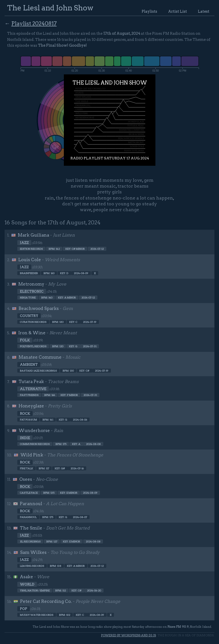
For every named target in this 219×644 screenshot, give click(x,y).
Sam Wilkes (33, 552)
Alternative (33, 389)
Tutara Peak (31, 382)
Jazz (24, 243)
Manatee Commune (40, 357)
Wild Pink (32, 455)
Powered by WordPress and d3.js (128, 635)
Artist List (178, 11)
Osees (26, 479)
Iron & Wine (32, 333)
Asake (26, 577)
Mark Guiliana (33, 235)
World (27, 584)
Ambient (29, 365)
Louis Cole (30, 260)
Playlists (149, 11)
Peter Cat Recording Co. (46, 601)
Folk (25, 340)
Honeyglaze (31, 406)
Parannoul (31, 504)
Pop (24, 609)
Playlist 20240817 (34, 23)
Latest (204, 11)
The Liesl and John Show (50, 8)
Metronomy (31, 284)
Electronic (32, 291)
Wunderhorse (34, 431)
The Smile (31, 528)
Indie (25, 438)
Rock (25, 414)
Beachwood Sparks (39, 308)
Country (29, 316)
